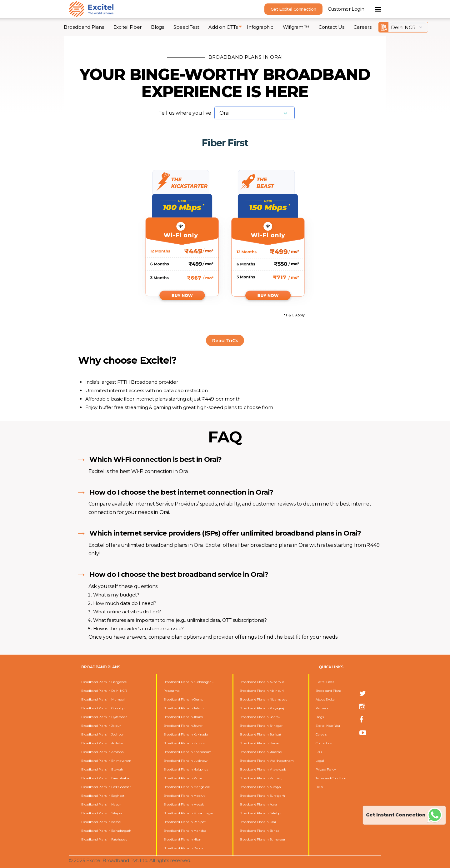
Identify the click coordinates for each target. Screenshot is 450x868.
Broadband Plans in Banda (260, 831)
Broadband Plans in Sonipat (260, 734)
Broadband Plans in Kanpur (184, 743)
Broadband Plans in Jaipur (101, 726)
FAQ (319, 752)
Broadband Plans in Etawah (102, 769)
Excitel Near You (328, 726)
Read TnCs (225, 340)
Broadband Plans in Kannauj (261, 778)
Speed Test (186, 27)
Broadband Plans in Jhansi (183, 717)
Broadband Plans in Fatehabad (104, 839)
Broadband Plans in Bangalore (104, 682)
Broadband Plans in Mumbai (103, 699)
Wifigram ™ (296, 27)
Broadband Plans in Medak (184, 804)
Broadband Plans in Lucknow (185, 761)
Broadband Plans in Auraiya (260, 787)
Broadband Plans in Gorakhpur (105, 708)
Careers (362, 27)
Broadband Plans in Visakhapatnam (267, 761)
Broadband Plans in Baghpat (103, 796)
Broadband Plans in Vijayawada (263, 769)
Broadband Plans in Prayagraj (262, 708)
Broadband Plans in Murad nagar (188, 813)
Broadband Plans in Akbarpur (262, 682)
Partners (322, 708)
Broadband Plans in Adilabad (103, 743)
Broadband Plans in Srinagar (261, 726)
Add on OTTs (223, 27)
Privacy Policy (325, 769)
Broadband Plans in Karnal (101, 822)
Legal (320, 761)
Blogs (157, 27)
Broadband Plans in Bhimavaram (106, 761)
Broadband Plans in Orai (258, 822)
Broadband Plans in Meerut (184, 796)
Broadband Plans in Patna (183, 778)
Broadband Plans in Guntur (184, 699)
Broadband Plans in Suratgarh (262, 796)
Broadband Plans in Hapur (101, 804)
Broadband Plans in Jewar (183, 726)
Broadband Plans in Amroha (102, 752)
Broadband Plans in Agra (258, 804)
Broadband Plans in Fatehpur (262, 813)
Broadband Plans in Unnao (260, 743)
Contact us (323, 743)
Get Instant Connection (404, 815)
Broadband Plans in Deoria (183, 848)
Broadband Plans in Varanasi (261, 752)
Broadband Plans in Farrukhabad (106, 778)
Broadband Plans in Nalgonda (186, 769)
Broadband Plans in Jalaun (184, 708)
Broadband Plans (84, 27)
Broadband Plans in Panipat (184, 822)
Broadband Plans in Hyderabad (104, 717)
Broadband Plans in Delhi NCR (104, 691)
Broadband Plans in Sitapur (102, 813)
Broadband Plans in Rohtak (260, 717)
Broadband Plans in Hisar (182, 839)
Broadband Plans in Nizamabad (264, 699)
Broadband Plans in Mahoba (185, 831)
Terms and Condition (331, 778)
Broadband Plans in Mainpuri (262, 691)
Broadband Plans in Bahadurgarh (106, 831)
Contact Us (331, 27)
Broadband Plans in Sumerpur (262, 839)
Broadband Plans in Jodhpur (102, 734)
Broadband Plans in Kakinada (185, 734)
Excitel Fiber (128, 27)
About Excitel (326, 699)
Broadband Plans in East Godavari (106, 787)
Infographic (260, 27)
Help (319, 787)
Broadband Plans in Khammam (187, 752)
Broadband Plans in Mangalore (187, 787)
